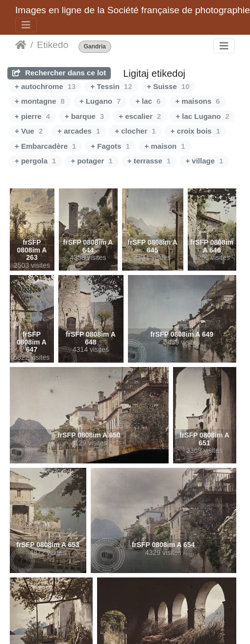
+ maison (165, 146)
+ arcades (79, 131)
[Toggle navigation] (26, 25)
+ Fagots (110, 146)
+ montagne (40, 101)
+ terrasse (149, 161)
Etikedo (52, 45)
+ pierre (32, 116)
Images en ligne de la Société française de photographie (133, 10)
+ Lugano (100, 101)
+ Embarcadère (45, 146)
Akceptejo (21, 45)
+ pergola (35, 161)
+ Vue (29, 131)
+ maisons (198, 101)
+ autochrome (45, 86)
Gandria (95, 47)
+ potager (91, 161)
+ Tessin (111, 86)
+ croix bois (195, 131)
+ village (204, 161)
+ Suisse (168, 86)
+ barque (84, 116)
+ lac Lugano (202, 116)
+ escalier (140, 116)
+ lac (148, 101)
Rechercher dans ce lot (59, 73)
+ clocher (135, 131)
